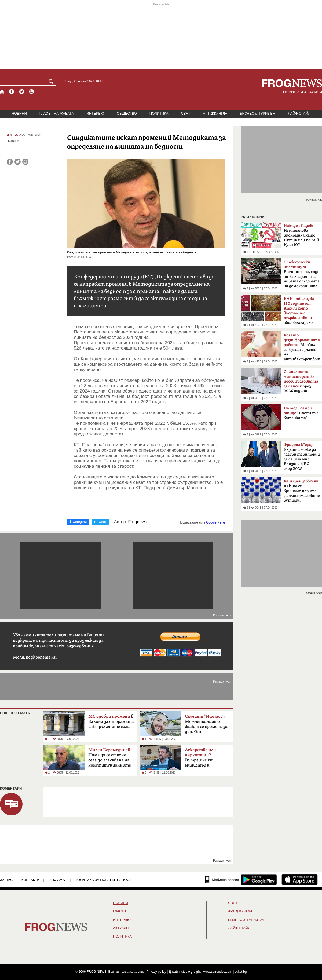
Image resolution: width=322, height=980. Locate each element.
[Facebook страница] (12, 92)
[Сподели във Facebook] (10, 162)
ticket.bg (241, 972)
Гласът (120, 911)
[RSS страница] (32, 92)
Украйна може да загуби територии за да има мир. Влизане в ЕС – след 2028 (302, 457)
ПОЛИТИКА (159, 113)
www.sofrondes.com (218, 972)
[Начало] (2, 92)
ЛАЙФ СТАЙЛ (299, 113)
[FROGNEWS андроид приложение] (259, 880)
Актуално (122, 928)
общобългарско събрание (299, 312)
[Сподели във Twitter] (18, 162)
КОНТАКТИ (31, 880)
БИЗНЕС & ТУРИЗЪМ (258, 113)
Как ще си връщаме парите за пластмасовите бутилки (302, 491)
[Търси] (52, 81)
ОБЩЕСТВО (127, 113)
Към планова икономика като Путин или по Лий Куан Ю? (301, 235)
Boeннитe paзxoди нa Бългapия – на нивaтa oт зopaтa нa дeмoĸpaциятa (302, 274)
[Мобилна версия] (222, 880)
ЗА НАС (6, 880)
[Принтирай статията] (25, 162)
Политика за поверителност (103, 880)
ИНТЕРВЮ (95, 113)
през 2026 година (301, 381)
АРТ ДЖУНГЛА (215, 113)
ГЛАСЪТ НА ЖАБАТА (57, 113)
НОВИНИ (19, 113)
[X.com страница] (22, 92)
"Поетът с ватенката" (301, 413)
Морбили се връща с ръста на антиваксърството (302, 347)
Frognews (138, 522)
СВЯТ (186, 113)
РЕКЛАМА (57, 880)
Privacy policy (156, 972)
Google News (216, 522)
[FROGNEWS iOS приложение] (300, 880)
